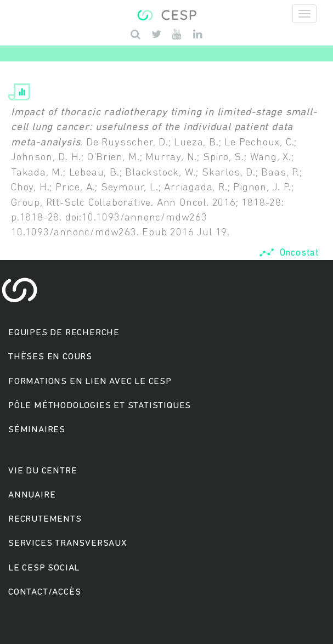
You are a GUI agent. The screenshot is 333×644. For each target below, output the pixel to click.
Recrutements (45, 519)
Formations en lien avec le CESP (90, 382)
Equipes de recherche (64, 333)
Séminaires (37, 430)
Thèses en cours (50, 357)
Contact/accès (44, 592)
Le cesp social (44, 568)
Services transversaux (67, 543)
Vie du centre (43, 471)
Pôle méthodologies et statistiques (100, 406)
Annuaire (32, 495)
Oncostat (289, 253)
